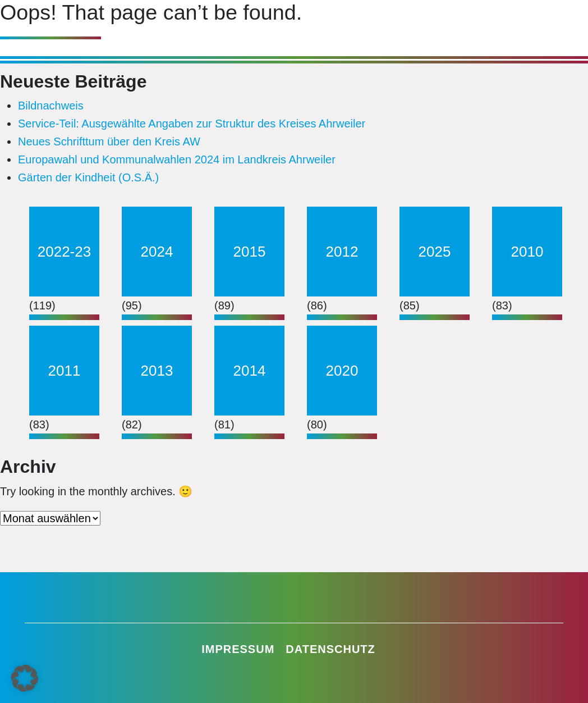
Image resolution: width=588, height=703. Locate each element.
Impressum (238, 649)
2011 (65, 371)
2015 (250, 252)
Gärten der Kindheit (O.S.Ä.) (88, 177)
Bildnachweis (51, 106)
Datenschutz (330, 649)
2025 (435, 252)
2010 (527, 252)
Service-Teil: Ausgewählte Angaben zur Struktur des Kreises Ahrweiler (192, 124)
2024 (157, 252)
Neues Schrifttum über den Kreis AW (109, 141)
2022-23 (64, 252)
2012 (342, 252)
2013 (157, 371)
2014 (250, 371)
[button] (25, 678)
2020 (342, 371)
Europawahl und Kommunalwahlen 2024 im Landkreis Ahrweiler (177, 159)
